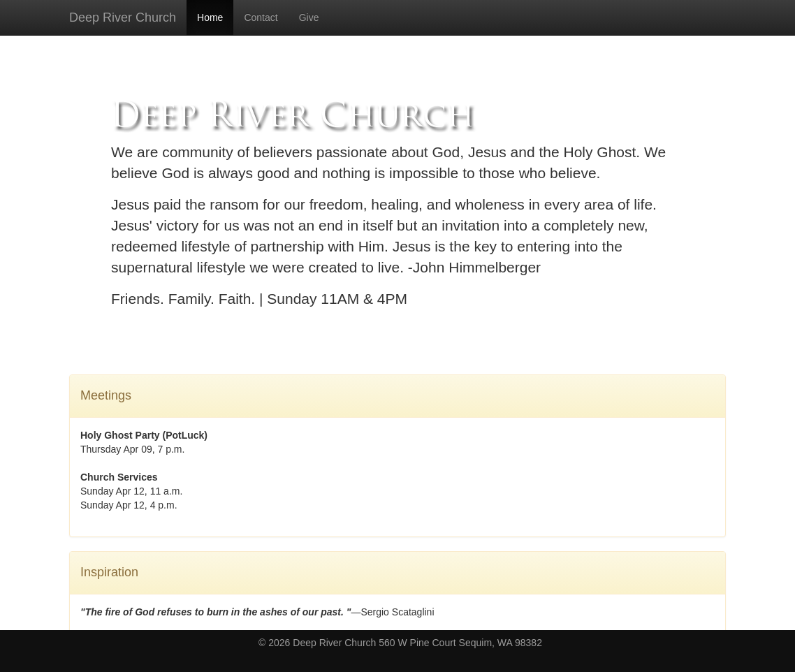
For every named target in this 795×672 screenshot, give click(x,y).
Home (210, 17)
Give (309, 17)
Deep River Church (123, 17)
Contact (261, 17)
